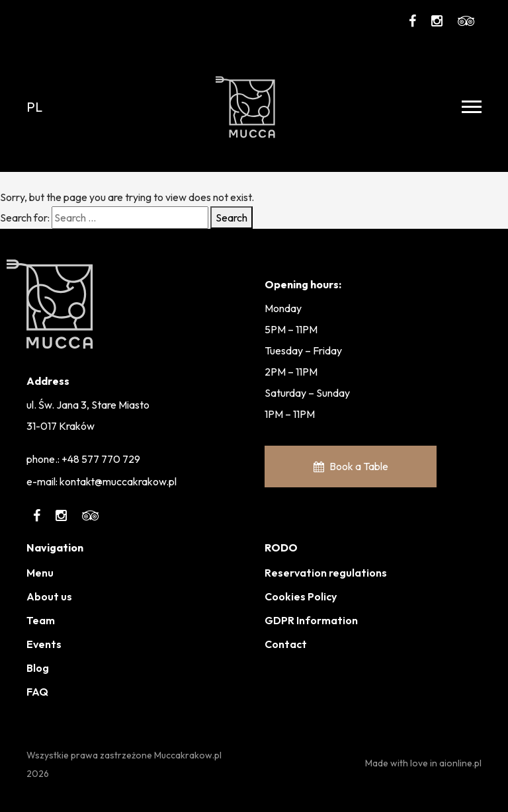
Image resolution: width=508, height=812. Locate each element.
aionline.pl (460, 763)
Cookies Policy (301, 596)
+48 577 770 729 (101, 459)
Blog (38, 668)
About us (49, 596)
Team (41, 620)
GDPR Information (311, 620)
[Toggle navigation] (472, 107)
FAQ (37, 692)
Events (44, 644)
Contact (286, 644)
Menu (40, 573)
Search (232, 218)
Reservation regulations (326, 573)
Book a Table (351, 466)
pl (34, 107)
